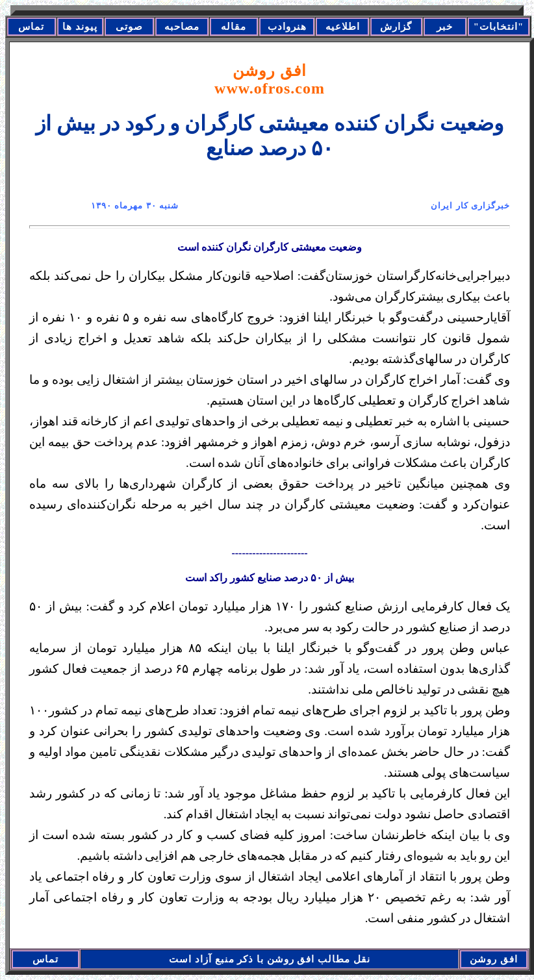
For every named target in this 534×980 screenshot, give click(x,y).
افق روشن (270, 80)
